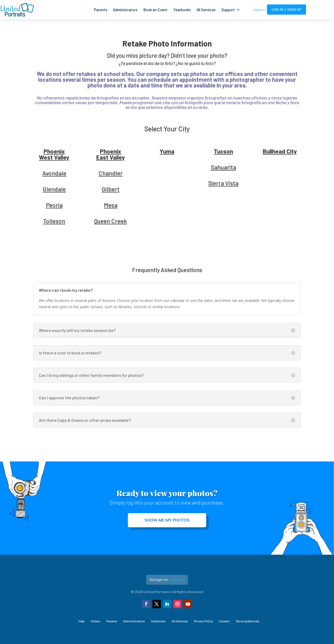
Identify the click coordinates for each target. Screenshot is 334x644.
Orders (96, 621)
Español (259, 10)
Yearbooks (182, 10)
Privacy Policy (203, 621)
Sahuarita (223, 167)
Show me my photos (167, 520)
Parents (101, 10)
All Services (206, 10)
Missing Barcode (247, 621)
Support (228, 10)
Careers (224, 621)
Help (82, 621)
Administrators (125, 10)
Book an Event (155, 10)
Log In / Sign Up (287, 10)
